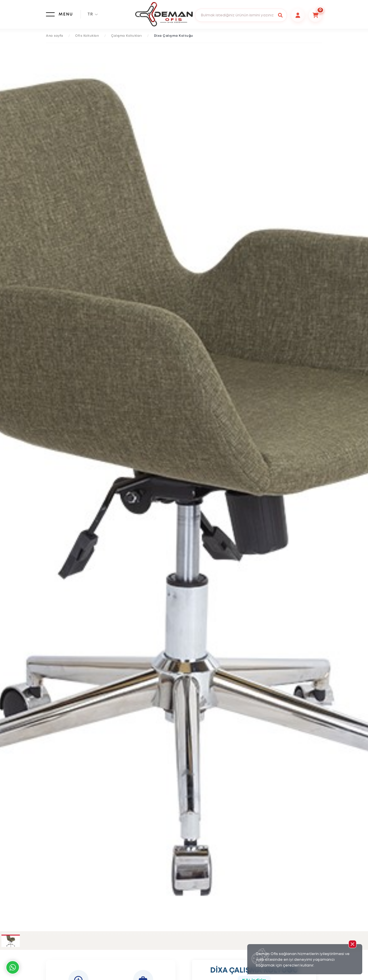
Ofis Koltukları (87, 36)
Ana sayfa (55, 36)
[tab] (11, 941)
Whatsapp (13, 967)
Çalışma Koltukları (126, 36)
